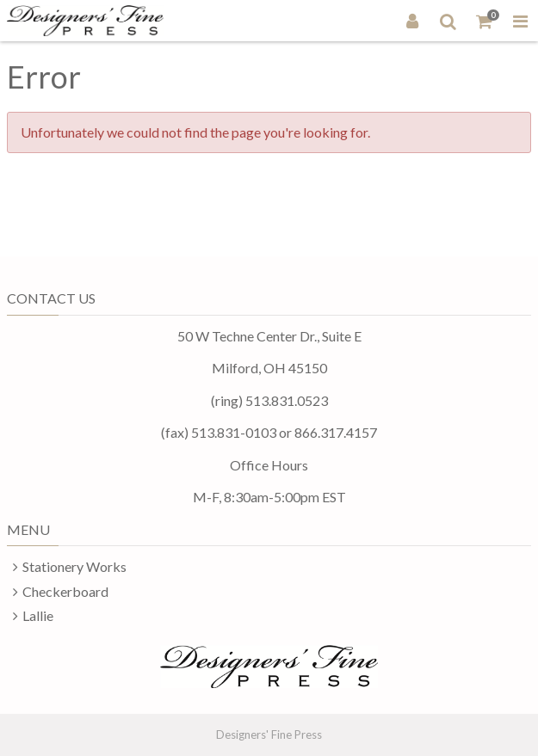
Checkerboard (65, 591)
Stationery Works (74, 566)
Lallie (38, 615)
